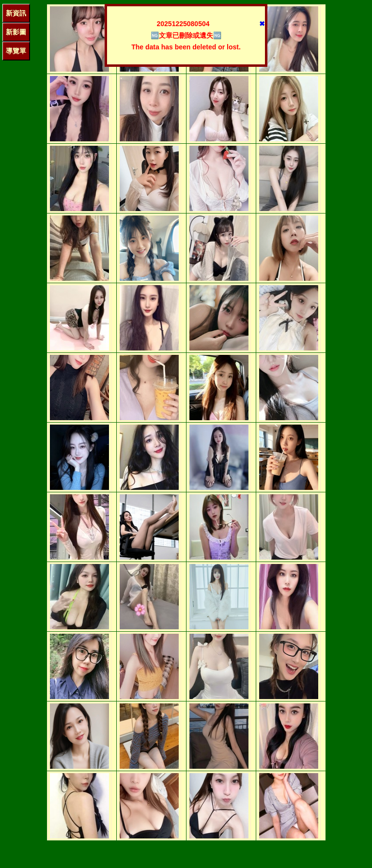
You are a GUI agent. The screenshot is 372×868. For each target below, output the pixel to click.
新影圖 (16, 32)
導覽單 (16, 51)
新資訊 (16, 13)
